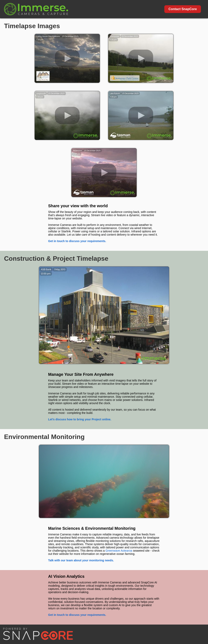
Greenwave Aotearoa (119, 551)
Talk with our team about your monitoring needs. (81, 560)
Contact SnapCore (183, 9)
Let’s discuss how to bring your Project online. (80, 419)
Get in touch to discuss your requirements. (77, 241)
